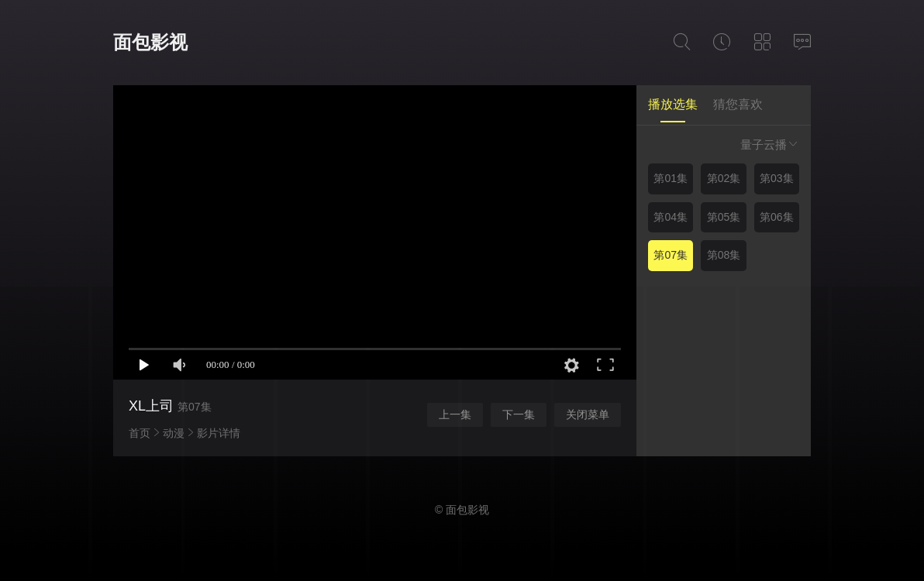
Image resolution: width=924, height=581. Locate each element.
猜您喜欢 (738, 104)
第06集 (777, 217)
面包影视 (150, 42)
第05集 (724, 217)
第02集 (724, 178)
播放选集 (673, 104)
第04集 (671, 217)
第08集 (724, 255)
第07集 (671, 255)
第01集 (671, 178)
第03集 (777, 178)
